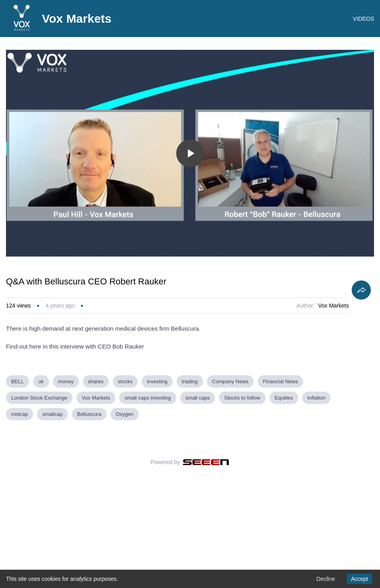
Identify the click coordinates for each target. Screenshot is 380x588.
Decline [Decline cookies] (326, 579)
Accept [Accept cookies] (359, 579)
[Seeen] (206, 559)
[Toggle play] (190, 249)
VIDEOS (363, 19)
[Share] (361, 386)
